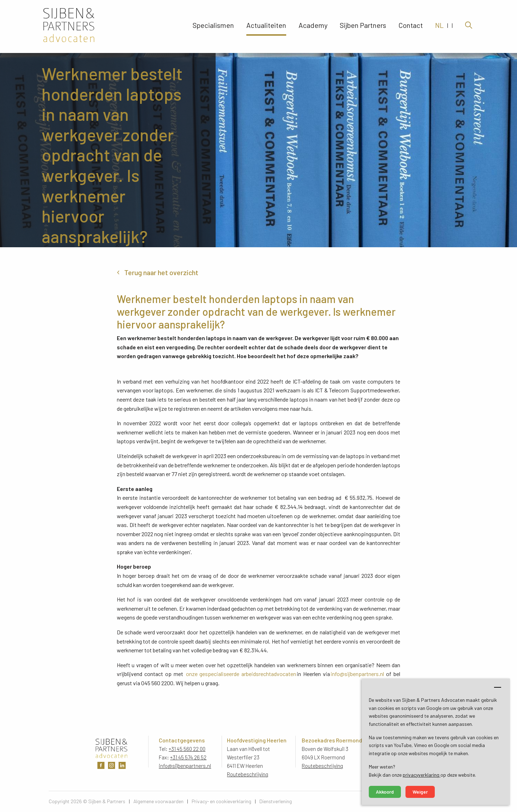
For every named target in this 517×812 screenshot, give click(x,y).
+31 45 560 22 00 (187, 749)
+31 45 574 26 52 (188, 757)
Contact (411, 26)
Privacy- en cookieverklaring (221, 801)
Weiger (420, 792)
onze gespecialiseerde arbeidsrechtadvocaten (241, 674)
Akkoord (385, 792)
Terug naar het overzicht (161, 272)
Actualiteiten (266, 26)
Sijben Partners (363, 26)
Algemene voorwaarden (158, 801)
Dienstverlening (276, 801)
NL (439, 26)
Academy (313, 26)
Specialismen (213, 26)
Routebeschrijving (248, 774)
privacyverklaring (422, 775)
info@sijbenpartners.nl (357, 674)
